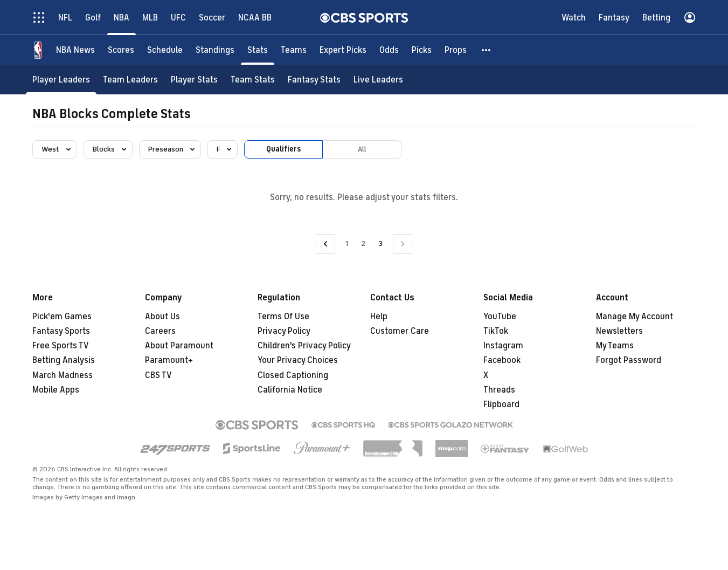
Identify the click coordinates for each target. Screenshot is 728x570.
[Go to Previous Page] (325, 244)
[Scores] (121, 50)
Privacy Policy (284, 331)
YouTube (500, 317)
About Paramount (179, 346)
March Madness (63, 375)
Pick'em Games (62, 317)
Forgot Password (629, 360)
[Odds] (389, 50)
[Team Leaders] (130, 80)
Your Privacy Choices (298, 360)
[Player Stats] (194, 80)
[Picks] (422, 50)
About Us (162, 317)
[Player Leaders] (61, 80)
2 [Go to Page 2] (363, 243)
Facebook (502, 360)
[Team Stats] (253, 80)
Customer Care (400, 331)
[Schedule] (165, 50)
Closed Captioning (293, 375)
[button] (487, 50)
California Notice (290, 390)
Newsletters (619, 331)
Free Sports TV (61, 346)
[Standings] (215, 50)
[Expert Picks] (343, 50)
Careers (160, 331)
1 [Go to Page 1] (347, 243)
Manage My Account (635, 317)
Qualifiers (283, 149)
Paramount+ (169, 360)
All (362, 149)
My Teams (615, 346)
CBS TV (158, 375)
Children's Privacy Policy (304, 346)
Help (379, 317)
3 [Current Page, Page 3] (380, 243)
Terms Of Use (283, 317)
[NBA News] (75, 50)
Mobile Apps (56, 390)
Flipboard (501, 404)
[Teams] (294, 50)
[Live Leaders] (378, 80)
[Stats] (258, 50)
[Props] (456, 50)
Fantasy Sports (61, 331)
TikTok (496, 331)
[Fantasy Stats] (314, 80)
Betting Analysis (64, 360)
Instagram (503, 346)
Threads (499, 390)
